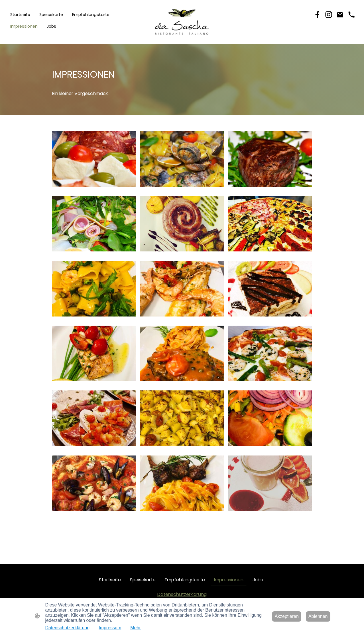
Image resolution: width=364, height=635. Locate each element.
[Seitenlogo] (182, 22)
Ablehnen (318, 616)
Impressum (110, 628)
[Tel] (351, 15)
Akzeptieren (287, 616)
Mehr (135, 628)
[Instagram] (329, 15)
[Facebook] (317, 15)
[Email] (340, 15)
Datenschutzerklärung (182, 594)
